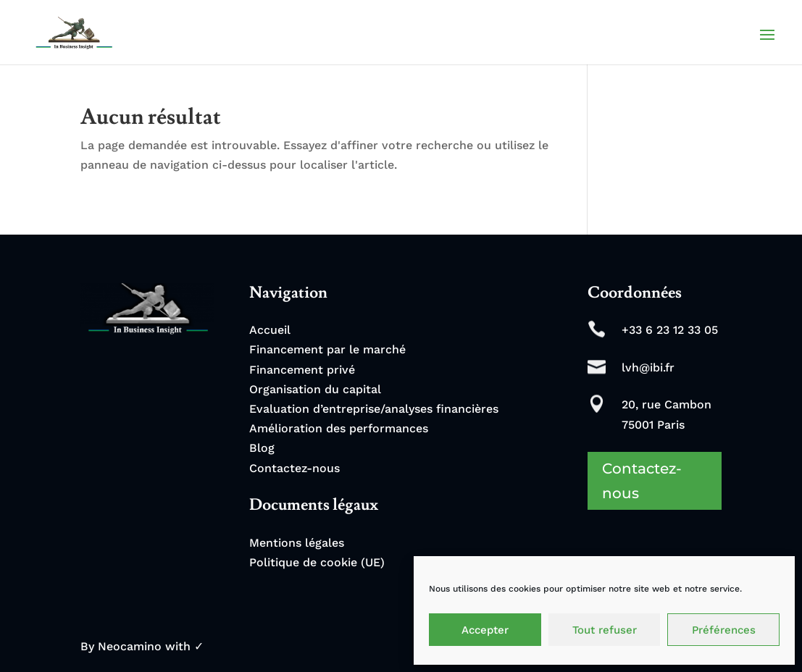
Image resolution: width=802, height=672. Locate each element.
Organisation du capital (315, 389)
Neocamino (130, 646)
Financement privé (302, 370)
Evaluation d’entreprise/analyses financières (374, 409)
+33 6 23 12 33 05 (670, 330)
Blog (262, 448)
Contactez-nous (295, 468)
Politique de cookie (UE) (317, 562)
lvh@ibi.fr (648, 367)
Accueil (270, 330)
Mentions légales (297, 543)
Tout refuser (605, 630)
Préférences (724, 630)
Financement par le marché (327, 349)
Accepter (485, 630)
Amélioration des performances (339, 428)
